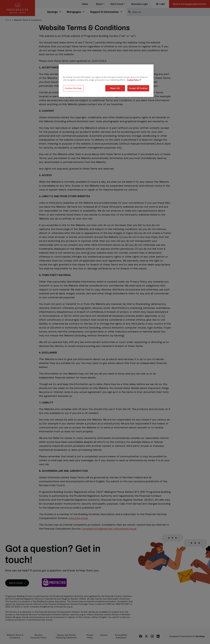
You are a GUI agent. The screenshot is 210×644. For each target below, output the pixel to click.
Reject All (115, 88)
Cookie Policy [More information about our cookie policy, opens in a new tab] (133, 80)
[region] (106, 81)
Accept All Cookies (138, 88)
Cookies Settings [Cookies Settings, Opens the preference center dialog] (73, 88)
